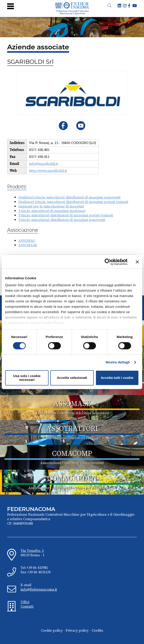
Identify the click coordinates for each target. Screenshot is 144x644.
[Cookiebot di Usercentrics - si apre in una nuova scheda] (108, 262)
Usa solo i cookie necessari (27, 378)
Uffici (25, 602)
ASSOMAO (27, 241)
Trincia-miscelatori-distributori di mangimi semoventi (62, 220)
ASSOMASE (28, 245)
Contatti (27, 607)
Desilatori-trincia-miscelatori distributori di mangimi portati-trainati (73, 202)
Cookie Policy (52, 323)
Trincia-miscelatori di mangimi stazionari (52, 211)
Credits (97, 631)
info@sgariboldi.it (44, 164)
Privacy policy (77, 631)
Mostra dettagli (118, 362)
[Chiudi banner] (137, 262)
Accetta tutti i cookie (117, 378)
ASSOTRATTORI (72, 429)
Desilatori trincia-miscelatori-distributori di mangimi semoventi (69, 197)
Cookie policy (52, 631)
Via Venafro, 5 (32, 551)
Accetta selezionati (72, 378)
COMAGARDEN (72, 479)
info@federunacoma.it (39, 589)
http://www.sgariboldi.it (48, 171)
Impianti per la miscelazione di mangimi (51, 206)
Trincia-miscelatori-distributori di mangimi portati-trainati (66, 215)
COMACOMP (72, 454)
